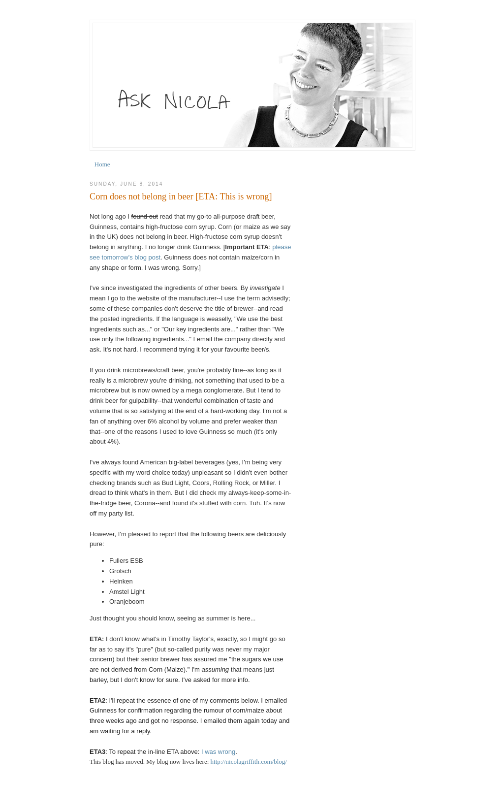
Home (102, 164)
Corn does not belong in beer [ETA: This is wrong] (181, 196)
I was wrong (218, 752)
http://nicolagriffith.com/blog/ (249, 762)
